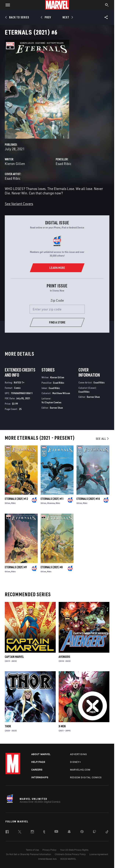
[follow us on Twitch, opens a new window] (94, 832)
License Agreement (99, 854)
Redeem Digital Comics (86, 777)
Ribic (13, 503)
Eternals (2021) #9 (16, 567)
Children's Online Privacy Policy (70, 854)
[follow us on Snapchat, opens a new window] (69, 832)
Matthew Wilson (61, 393)
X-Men (62, 726)
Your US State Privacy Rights (74, 850)
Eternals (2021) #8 (52, 567)
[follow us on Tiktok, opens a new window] (107, 832)
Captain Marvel (14, 657)
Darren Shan (56, 408)
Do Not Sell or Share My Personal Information (29, 854)
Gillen (8, 503)
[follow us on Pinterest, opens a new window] (82, 832)
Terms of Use (32, 850)
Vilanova (51, 503)
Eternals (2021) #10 (88, 499)
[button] (6, 5)
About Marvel (41, 754)
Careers (37, 770)
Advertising (78, 754)
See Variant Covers (19, 204)
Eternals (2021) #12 (16, 499)
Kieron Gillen (15, 164)
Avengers (64, 657)
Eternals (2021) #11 (52, 499)
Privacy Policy (49, 850)
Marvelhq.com (80, 770)
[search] (107, 5)
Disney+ (75, 762)
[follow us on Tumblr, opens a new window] (44, 832)
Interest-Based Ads (47, 859)
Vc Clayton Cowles (51, 402)
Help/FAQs (38, 762)
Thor (8, 726)
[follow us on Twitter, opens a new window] (20, 832)
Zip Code (57, 300)
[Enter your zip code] (57, 309)
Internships (40, 777)
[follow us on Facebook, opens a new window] (7, 832)
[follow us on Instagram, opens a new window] (32, 832)
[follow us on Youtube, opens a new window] (56, 832)
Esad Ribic (64, 164)
